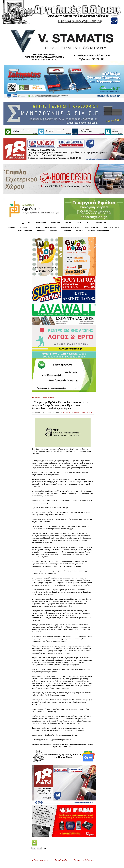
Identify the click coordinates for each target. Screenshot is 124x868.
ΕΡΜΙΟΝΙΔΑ (55, 231)
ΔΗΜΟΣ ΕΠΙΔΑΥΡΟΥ (92, 227)
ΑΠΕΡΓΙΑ (66, 413)
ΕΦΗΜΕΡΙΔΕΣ (41, 223)
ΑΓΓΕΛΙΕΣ (12, 227)
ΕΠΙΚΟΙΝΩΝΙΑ (101, 223)
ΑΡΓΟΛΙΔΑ (37, 227)
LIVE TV (68, 223)
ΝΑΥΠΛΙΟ (79, 231)
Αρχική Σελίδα (26, 223)
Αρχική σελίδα (61, 860)
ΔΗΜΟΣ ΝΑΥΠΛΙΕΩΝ (25, 231)
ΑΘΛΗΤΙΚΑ (24, 227)
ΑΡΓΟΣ (71, 413)
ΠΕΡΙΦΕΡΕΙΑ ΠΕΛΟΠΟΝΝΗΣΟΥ (98, 231)
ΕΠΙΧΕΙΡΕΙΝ (41, 231)
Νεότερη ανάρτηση (40, 860)
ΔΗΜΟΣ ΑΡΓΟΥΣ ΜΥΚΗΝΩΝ (70, 227)
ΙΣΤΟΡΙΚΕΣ (67, 231)
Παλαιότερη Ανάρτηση (84, 860)
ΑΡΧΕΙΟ (78, 223)
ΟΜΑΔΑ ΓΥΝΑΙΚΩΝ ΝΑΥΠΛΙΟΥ (83, 413)
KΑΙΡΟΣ (89, 223)
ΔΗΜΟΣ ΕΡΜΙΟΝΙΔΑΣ (112, 227)
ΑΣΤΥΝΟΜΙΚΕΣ (51, 227)
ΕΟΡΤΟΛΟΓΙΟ (55, 223)
